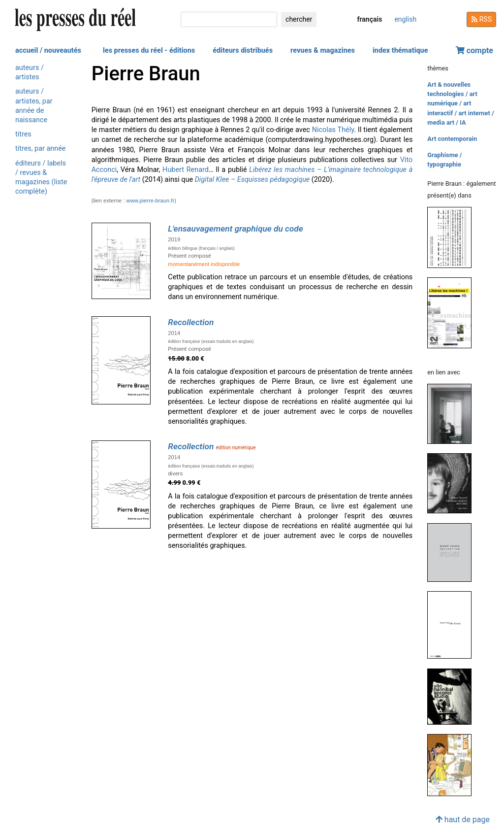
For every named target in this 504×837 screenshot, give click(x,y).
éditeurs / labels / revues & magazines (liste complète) (41, 178)
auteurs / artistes (30, 72)
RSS (481, 19)
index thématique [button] (400, 50)
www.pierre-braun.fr (151, 201)
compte (474, 50)
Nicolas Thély (333, 130)
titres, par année (40, 149)
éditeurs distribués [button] (243, 50)
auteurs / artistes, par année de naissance (34, 106)
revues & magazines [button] (323, 50)
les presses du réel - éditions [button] (149, 50)
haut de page (463, 820)
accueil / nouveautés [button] (48, 50)
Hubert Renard (186, 170)
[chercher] (229, 19)
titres (23, 134)
